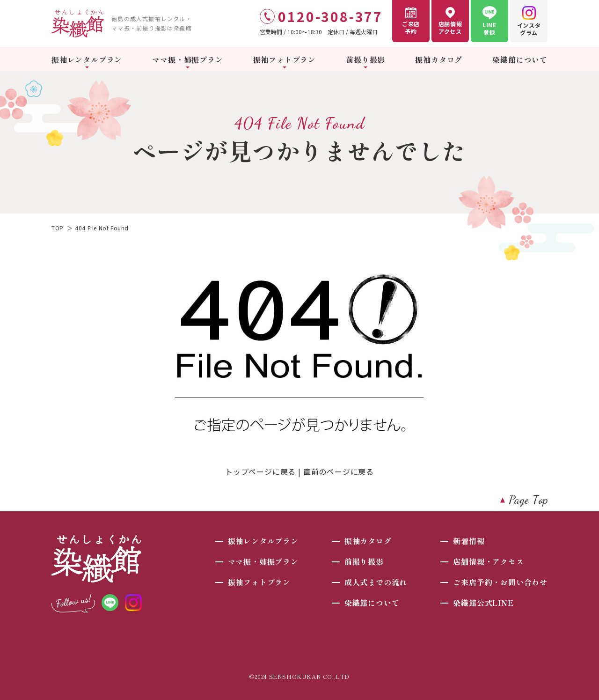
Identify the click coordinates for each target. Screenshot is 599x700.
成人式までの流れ (376, 582)
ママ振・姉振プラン (187, 59)
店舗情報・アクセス (488, 561)
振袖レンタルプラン (87, 59)
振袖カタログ (439, 59)
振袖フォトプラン (285, 59)
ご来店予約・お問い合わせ (500, 582)
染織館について (520, 59)
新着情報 (469, 541)
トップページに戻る (260, 472)
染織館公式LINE (483, 603)
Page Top (529, 500)
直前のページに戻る (339, 472)
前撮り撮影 (365, 59)
